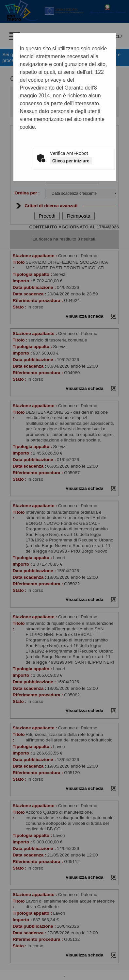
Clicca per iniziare (71, 161)
